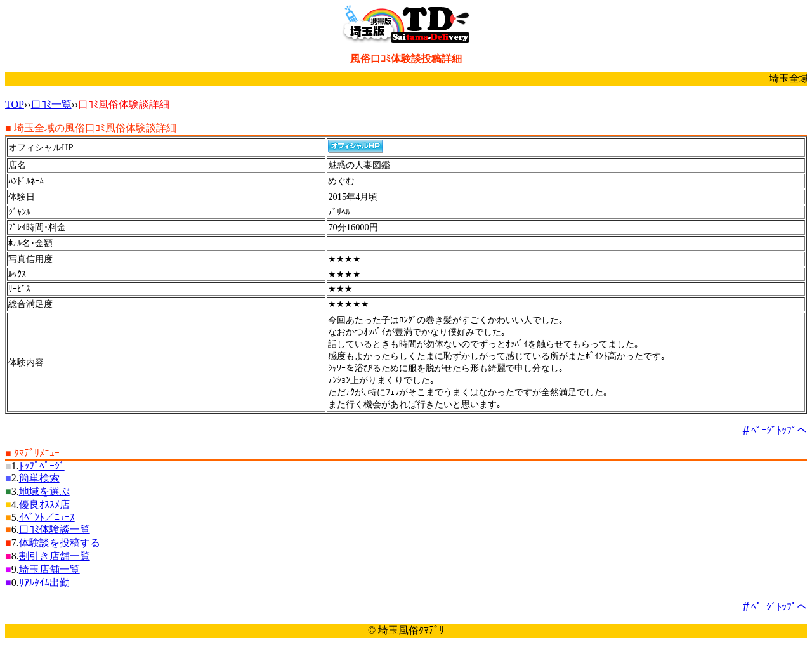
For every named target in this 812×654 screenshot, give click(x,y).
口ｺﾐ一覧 (51, 104)
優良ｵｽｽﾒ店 (44, 505)
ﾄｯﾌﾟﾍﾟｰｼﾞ (42, 466)
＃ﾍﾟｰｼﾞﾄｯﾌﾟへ (774, 430)
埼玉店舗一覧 (49, 569)
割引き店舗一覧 (55, 556)
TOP (15, 104)
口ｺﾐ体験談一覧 (55, 529)
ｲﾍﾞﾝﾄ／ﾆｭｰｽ (47, 517)
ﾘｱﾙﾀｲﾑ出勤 (44, 583)
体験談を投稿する (60, 543)
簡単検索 (39, 478)
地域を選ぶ (44, 491)
